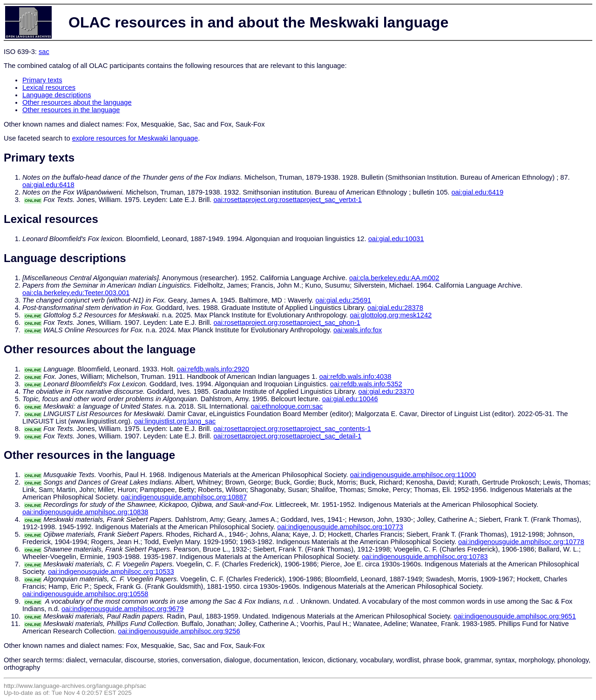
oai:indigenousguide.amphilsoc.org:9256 (179, 631)
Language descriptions (57, 95)
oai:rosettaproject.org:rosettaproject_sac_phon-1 (287, 323)
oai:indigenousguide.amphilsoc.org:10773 (340, 527)
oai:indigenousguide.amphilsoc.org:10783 (425, 557)
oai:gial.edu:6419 (477, 192)
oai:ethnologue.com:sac (287, 406)
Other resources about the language (77, 102)
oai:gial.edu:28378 (395, 308)
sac (44, 52)
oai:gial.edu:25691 (343, 300)
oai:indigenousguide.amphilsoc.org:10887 (184, 497)
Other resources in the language (71, 110)
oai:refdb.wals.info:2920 (213, 369)
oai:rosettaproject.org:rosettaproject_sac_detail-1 (287, 436)
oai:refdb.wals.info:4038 (356, 377)
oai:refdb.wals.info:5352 (366, 384)
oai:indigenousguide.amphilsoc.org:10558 (85, 594)
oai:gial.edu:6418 (48, 185)
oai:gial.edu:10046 (350, 399)
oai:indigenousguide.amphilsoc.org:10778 (521, 542)
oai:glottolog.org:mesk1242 (391, 315)
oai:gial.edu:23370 (386, 391)
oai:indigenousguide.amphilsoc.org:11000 (413, 475)
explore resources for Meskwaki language (135, 138)
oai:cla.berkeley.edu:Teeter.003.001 (76, 293)
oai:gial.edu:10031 (396, 239)
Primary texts (42, 80)
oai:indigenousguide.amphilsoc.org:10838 (85, 512)
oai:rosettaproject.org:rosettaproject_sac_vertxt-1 (288, 200)
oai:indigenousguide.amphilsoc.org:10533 (111, 572)
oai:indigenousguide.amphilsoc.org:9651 (515, 616)
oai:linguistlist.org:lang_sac (175, 421)
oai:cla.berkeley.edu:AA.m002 (394, 278)
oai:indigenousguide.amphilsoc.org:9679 (122, 609)
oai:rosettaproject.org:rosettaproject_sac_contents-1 (292, 429)
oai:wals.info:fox (358, 330)
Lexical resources (49, 87)
